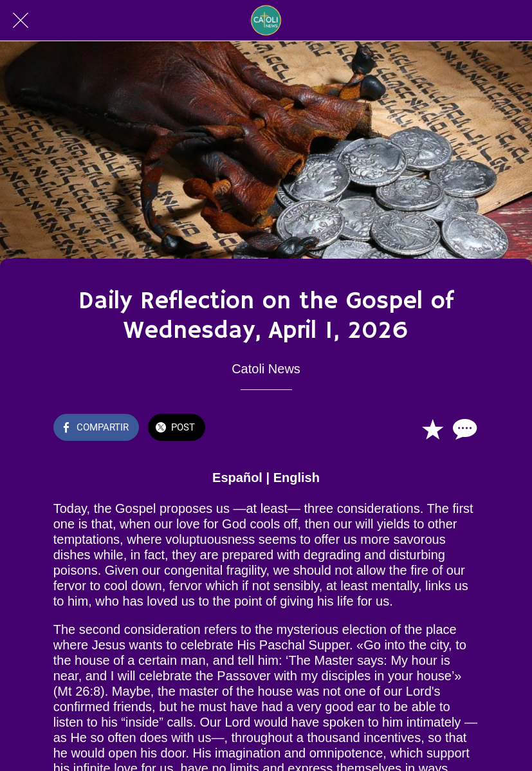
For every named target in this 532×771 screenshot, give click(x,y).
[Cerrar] (21, 21)
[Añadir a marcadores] (432, 429)
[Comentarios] (463, 429)
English (297, 478)
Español (237, 478)
